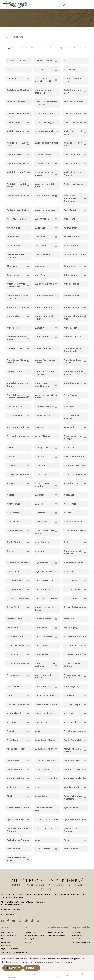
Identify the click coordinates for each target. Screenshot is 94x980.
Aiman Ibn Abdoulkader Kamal (47, 396)
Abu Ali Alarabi (14, 228)
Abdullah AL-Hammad (46, 163)
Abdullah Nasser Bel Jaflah (16, 185)
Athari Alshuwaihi (72, 787)
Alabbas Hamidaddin (74, 465)
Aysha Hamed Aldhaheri (18, 840)
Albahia (11, 495)
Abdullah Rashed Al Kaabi (45, 185)
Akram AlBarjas (43, 436)
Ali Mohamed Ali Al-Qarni (45, 532)
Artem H (11, 731)
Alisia (66, 542)
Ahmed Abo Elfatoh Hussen (73, 361)
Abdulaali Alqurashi (73, 102)
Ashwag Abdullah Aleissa (72, 750)
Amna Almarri (42, 654)
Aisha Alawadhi (43, 416)
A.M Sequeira (13, 78)
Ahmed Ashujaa (43, 348)
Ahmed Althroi (42, 337)
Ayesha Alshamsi (15, 819)
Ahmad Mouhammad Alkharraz (17, 297)
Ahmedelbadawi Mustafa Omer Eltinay (17, 396)
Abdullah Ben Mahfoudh (18, 172)
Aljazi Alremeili (14, 551)
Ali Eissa (68, 513)
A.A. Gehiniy (69, 70)
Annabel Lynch (71, 687)
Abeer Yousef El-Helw (17, 219)
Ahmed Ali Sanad (15, 372)
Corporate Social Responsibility (14, 952)
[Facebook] (8, 921)
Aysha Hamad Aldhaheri (71, 830)
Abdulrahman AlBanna (18, 196)
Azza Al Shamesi (43, 849)
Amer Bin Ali (69, 619)
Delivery (28, 942)
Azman (67, 840)
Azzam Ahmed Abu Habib (16, 859)
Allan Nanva (41, 551)
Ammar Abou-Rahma (74, 646)
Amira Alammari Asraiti (75, 637)
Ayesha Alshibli (71, 808)
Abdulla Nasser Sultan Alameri (18, 144)
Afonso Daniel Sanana (75, 254)
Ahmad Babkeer (71, 296)
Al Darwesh (69, 448)
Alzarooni (68, 572)
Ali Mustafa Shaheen (74, 530)
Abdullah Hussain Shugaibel (72, 174)
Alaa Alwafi (41, 465)
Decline (30, 968)
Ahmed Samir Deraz (73, 383)
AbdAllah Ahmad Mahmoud (43, 92)
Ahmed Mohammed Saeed (16, 338)
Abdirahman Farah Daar (73, 92)
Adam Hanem (70, 228)
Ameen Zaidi (13, 607)
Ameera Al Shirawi (15, 619)
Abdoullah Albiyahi (16, 102)
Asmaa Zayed (42, 769)
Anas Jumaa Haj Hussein (72, 676)
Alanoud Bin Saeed (73, 474)
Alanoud (11, 483)
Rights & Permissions (10, 949)
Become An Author (56, 932)
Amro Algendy (14, 675)
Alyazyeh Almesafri (44, 572)
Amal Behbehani (15, 581)
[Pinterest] (27, 921)
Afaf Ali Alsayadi (43, 254)
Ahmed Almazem (15, 348)
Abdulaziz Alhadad (44, 113)
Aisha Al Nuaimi (14, 416)
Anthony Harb (70, 695)
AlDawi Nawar (13, 504)
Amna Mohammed (16, 663)
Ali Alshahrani (70, 504)
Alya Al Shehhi (42, 563)
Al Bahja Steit (42, 448)
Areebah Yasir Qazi (44, 713)
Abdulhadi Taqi (14, 122)
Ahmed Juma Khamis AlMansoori (46, 373)
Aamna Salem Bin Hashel (72, 80)
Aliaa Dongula (42, 542)
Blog (3, 939)
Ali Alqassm (41, 522)
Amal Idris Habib (72, 589)
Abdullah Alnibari (15, 155)
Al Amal (10, 448)
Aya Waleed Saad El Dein (45, 809)
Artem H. (39, 731)
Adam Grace (13, 237)
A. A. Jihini (40, 70)
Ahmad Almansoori (45, 296)
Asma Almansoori (72, 760)
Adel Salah (40, 237)
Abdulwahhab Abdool (46, 210)
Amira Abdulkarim (15, 637)
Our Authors (30, 932)
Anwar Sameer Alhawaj (46, 704)
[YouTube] (14, 921)
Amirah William (43, 646)
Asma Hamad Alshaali (46, 760)
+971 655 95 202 (8, 915)
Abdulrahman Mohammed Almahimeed (71, 198)
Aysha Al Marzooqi (44, 828)
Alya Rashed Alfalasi (74, 563)
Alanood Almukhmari (17, 474)
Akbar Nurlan (70, 427)
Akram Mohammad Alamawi (73, 437)
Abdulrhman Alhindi (16, 210)
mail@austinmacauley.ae (13, 910)
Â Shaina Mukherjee (16, 61)
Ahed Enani (41, 275)
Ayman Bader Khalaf (74, 819)
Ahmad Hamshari (44, 307)
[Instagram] (3, 921)
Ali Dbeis (39, 504)
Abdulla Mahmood (73, 122)
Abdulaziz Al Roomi (73, 113)
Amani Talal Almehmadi (47, 598)
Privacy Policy (77, 936)
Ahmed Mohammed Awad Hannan (45, 385)
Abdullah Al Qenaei (16, 163)
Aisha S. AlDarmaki (16, 427)
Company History (9, 936)
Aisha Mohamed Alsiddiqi (72, 417)
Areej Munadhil (71, 722)
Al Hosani (40, 457)
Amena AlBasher (43, 619)
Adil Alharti (41, 246)
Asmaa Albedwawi (16, 778)
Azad (38, 840)
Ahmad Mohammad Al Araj (75, 318)
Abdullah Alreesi (43, 155)
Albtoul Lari (69, 495)
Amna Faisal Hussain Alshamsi (45, 665)
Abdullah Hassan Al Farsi (73, 144)
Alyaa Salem (13, 572)
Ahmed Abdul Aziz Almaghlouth (72, 350)
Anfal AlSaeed (13, 687)
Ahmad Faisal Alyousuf (75, 307)
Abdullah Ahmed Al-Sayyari (45, 174)
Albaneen (40, 495)
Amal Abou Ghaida (44, 581)
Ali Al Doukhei (13, 522)
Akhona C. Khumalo (16, 436)
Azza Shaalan (13, 849)
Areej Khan (69, 713)
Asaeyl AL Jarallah (73, 740)
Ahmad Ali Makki (15, 316)
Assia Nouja (13, 787)
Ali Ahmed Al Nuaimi (73, 522)
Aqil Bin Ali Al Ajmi (72, 704)
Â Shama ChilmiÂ (44, 61)
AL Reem (11, 465)
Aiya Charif (41, 427)
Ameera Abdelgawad (74, 607)
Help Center (77, 932)
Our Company (7, 932)
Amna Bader (13, 654)
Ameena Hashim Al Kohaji (44, 609)
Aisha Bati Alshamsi (45, 407)
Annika (10, 695)
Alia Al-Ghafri (13, 542)
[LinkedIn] (38, 921)
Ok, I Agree (11, 968)
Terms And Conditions (81, 942)
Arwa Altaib (12, 740)
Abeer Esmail (70, 210)
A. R (65, 61)
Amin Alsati (12, 628)
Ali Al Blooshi (41, 513)
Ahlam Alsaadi (71, 275)
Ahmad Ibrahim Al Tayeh (44, 318)
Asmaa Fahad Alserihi (74, 778)
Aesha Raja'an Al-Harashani (15, 256)
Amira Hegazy (71, 628)
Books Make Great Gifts (34, 936)
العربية (63, 4)
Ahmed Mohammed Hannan (73, 373)
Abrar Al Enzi (70, 219)
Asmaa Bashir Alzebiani (47, 778)
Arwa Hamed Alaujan (74, 731)
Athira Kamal (42, 796)
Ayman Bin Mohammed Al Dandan (18, 830)
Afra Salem (12, 266)
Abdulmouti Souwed (73, 184)
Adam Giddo (42, 228)
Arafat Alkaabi (14, 713)
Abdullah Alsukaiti (73, 155)
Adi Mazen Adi (14, 246)
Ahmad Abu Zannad (17, 307)
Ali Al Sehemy (13, 513)
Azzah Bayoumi (71, 849)
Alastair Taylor (71, 483)
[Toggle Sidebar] (4, 4)
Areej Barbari (41, 722)
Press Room (6, 942)
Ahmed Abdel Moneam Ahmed (18, 361)
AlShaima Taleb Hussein (18, 563)
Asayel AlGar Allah (44, 749)
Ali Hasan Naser (14, 530)
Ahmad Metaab (71, 284)
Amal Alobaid (70, 581)
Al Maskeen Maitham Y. (75, 457)
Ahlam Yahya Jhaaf (45, 284)
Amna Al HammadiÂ (74, 654)
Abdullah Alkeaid (72, 163)
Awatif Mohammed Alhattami (73, 797)
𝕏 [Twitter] (21, 921)
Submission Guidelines (57, 936)
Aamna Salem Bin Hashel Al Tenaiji (44, 80)
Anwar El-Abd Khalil (16, 704)
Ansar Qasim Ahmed (45, 695)
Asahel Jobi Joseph (16, 749)
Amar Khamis (70, 598)
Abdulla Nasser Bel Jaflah (73, 133)
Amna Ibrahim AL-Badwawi (73, 665)
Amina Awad (41, 628)
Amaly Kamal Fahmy (17, 598)
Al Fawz (10, 457)
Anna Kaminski (42, 687)
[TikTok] (33, 921)
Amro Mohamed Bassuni (43, 676)
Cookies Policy (78, 939)
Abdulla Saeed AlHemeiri (47, 143)
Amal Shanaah (43, 589)
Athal (38, 787)
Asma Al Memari (15, 769)
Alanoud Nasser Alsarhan (43, 485)
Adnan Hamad (71, 246)
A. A (9, 70)
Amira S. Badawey (44, 637)
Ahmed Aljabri (71, 328)
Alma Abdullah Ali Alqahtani (72, 552)
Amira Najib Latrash (16, 646)
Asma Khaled (13, 760)
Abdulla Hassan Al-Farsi (47, 131)
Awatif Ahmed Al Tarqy (18, 808)
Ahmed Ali (40, 328)
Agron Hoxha (70, 266)
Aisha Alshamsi (14, 407)
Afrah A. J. (40, 266)
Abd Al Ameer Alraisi (16, 90)
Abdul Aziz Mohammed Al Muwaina (46, 103)
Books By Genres (32, 939)
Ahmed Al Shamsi (72, 337)
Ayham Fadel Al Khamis (47, 819)
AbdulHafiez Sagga (45, 122)
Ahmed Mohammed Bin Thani (18, 385)
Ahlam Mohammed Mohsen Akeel (16, 285)
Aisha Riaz (69, 407)
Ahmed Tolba (13, 328)
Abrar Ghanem (42, 219)
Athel (9, 796)
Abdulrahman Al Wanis (46, 196)
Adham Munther (72, 237)
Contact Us (6, 945)
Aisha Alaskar (70, 395)
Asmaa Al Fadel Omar (74, 769)
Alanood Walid (42, 474)
